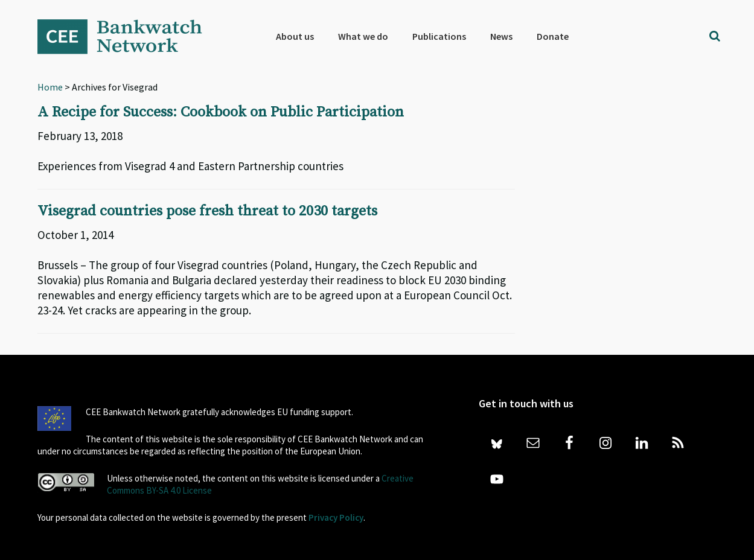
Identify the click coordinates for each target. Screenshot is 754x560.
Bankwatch (128, 36)
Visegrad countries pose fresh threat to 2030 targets (207, 211)
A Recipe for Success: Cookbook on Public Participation (221, 112)
